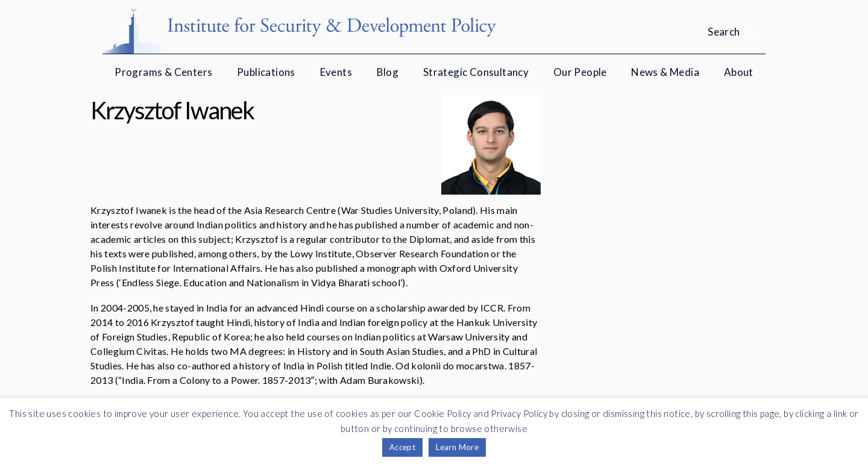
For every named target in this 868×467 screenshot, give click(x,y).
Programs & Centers (163, 72)
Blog (388, 72)
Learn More (457, 447)
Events (336, 72)
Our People (580, 72)
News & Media (665, 72)
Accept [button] (402, 447)
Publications (266, 72)
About (739, 72)
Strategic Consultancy (476, 72)
